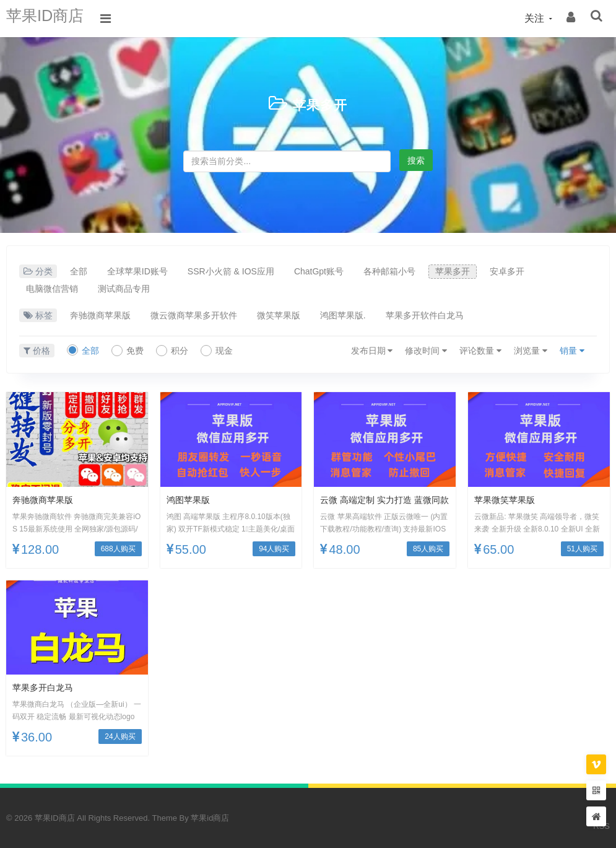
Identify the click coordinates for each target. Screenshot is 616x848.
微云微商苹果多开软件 (194, 315)
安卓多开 (507, 271)
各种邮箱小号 (389, 271)
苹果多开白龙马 (47, 687)
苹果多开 (320, 104)
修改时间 (426, 351)
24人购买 (120, 737)
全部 (79, 271)
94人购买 (274, 549)
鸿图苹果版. (343, 315)
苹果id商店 (210, 818)
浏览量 (531, 351)
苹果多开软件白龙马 (425, 315)
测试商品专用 (124, 289)
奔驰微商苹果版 (100, 315)
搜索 (416, 160)
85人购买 (428, 549)
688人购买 (118, 549)
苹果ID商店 (53, 18)
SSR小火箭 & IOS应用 (231, 271)
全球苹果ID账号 (137, 271)
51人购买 (582, 549)
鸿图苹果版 (191, 500)
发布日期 (372, 351)
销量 (572, 351)
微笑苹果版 (279, 315)
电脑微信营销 (52, 289)
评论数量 (480, 351)
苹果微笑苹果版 (509, 500)
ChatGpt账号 (319, 271)
